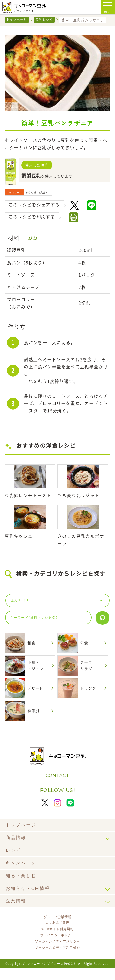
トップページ (18, 20)
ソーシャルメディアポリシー (57, 953)
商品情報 (17, 846)
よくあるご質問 (58, 933)
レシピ (14, 859)
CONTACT (58, 784)
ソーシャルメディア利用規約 (57, 960)
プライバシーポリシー (57, 946)
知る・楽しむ (22, 884)
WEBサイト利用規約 (57, 940)
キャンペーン (22, 872)
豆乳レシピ (48, 20)
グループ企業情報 (57, 926)
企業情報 (17, 910)
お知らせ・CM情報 (30, 897)
